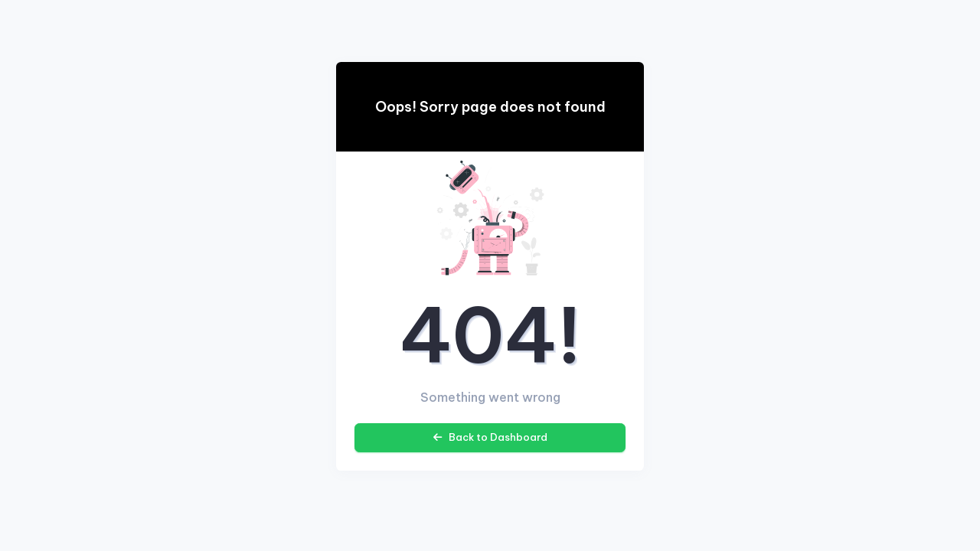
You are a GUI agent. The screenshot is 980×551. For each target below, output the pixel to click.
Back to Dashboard (490, 437)
